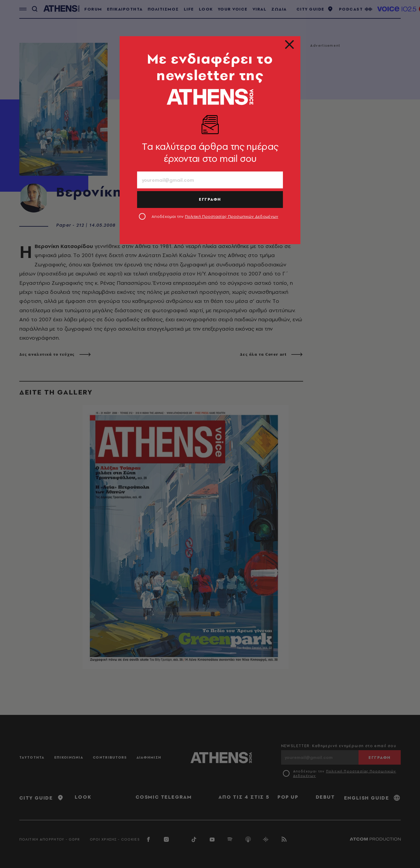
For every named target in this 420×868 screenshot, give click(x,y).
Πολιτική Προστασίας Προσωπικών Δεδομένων (232, 216)
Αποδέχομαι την (215, 216)
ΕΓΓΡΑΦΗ (210, 199)
